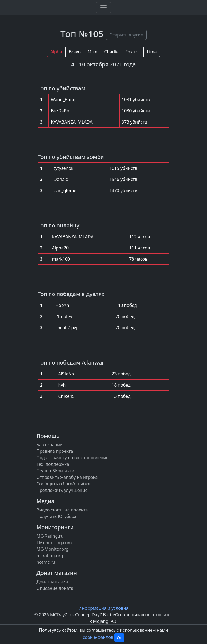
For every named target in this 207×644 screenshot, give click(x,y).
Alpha (56, 52)
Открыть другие (126, 35)
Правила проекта (55, 451)
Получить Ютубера (57, 516)
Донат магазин (52, 582)
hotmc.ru (46, 562)
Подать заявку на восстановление (72, 458)
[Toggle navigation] (103, 8)
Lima (152, 52)
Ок (119, 638)
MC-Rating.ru (50, 536)
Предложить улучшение (62, 490)
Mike (92, 52)
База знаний (50, 445)
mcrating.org (50, 556)
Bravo (75, 52)
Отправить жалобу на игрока (67, 477)
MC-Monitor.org (53, 549)
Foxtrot (133, 52)
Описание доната (55, 588)
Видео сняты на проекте (62, 510)
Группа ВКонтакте (55, 471)
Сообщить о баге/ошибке (63, 484)
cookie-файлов (98, 637)
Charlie (111, 52)
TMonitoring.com (54, 543)
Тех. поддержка (53, 464)
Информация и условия (103, 608)
